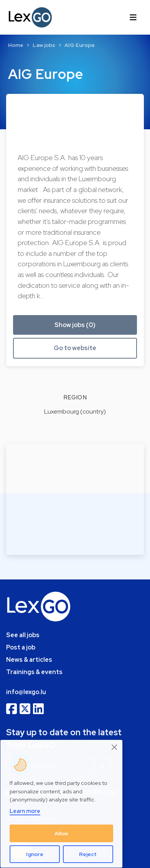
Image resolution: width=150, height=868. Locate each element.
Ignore (35, 854)
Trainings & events (34, 672)
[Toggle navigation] (133, 17)
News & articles (29, 660)
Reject (88, 854)
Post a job (21, 647)
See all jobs (23, 635)
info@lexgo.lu (26, 692)
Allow (61, 833)
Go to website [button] (75, 348)
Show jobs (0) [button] (75, 325)
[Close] (115, 747)
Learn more (25, 811)
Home (16, 45)
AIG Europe (80, 45)
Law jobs (44, 45)
